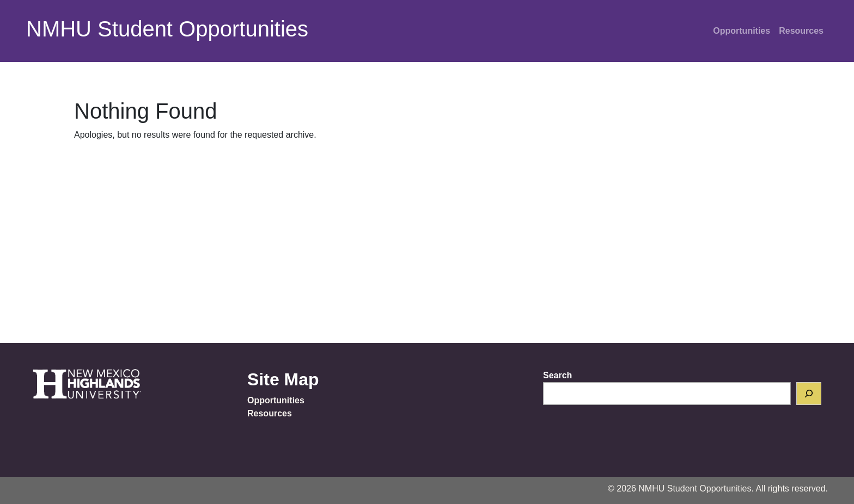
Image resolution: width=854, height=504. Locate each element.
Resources (801, 31)
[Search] (809, 394)
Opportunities (742, 31)
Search (557, 375)
